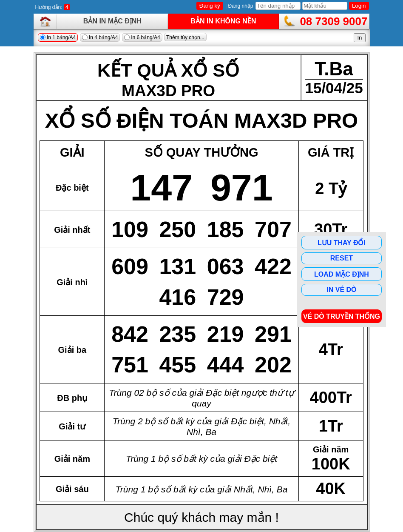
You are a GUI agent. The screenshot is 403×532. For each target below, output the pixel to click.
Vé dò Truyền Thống (342, 316)
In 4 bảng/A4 (100, 37)
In (359, 38)
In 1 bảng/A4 (58, 37)
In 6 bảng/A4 (142, 37)
